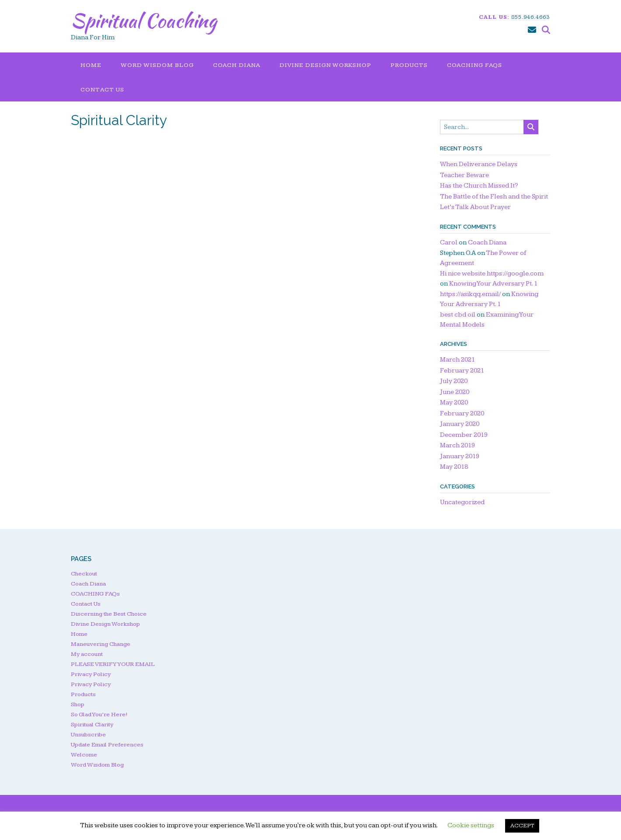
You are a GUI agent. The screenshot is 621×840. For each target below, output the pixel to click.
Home (91, 65)
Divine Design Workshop (325, 65)
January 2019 (460, 456)
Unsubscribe (88, 735)
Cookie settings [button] (471, 825)
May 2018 (454, 467)
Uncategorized (462, 502)
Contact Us (102, 90)
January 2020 (460, 424)
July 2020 (454, 381)
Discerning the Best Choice (109, 614)
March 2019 (457, 445)
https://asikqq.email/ (470, 294)
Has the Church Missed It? (479, 186)
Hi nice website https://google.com (492, 274)
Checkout (84, 574)
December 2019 (464, 435)
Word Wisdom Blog (157, 65)
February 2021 (462, 371)
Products (409, 65)
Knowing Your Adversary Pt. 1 (493, 284)
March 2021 (457, 360)
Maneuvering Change (101, 644)
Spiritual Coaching (144, 21)
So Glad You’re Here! (99, 715)
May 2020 (454, 403)
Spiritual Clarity (92, 725)
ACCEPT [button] (522, 826)
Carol (449, 242)
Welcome (84, 755)
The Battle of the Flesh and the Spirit (494, 197)
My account (87, 654)
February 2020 (462, 413)
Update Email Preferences (107, 745)
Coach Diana (237, 65)
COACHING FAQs (474, 65)
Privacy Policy (91, 674)
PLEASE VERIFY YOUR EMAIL (113, 664)
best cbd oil (458, 315)
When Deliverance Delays (479, 164)
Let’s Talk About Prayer (475, 207)
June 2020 (455, 392)
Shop (78, 704)
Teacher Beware (464, 175)
